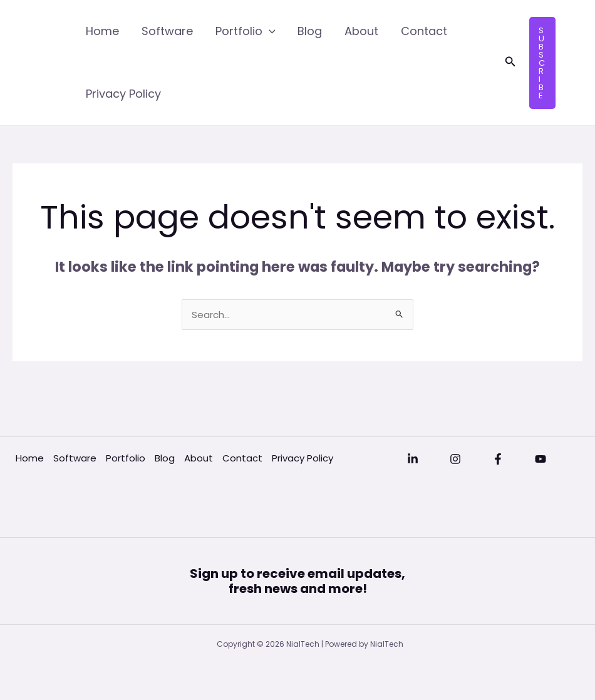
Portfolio (246, 31)
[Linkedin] (413, 459)
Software (167, 31)
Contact (424, 31)
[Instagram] (455, 459)
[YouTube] (541, 459)
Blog (310, 31)
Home (102, 31)
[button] (510, 63)
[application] (269, 31)
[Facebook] (498, 459)
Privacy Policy (123, 94)
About (361, 31)
